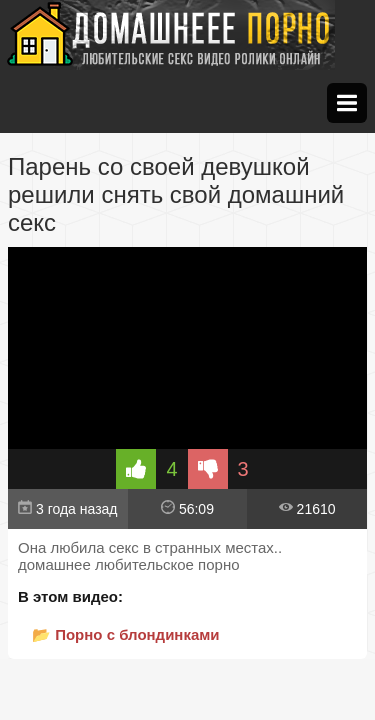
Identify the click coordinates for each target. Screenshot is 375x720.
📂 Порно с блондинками (126, 634)
